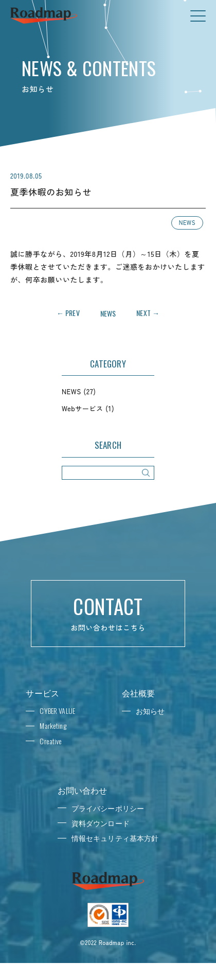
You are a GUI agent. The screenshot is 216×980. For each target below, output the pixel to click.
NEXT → (148, 313)
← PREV (68, 313)
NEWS (187, 222)
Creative (51, 741)
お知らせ (150, 711)
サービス (42, 693)
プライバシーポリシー (108, 808)
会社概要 (139, 693)
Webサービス (82, 408)
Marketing (53, 725)
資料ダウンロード (101, 823)
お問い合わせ (83, 790)
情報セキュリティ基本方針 (115, 838)
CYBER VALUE (57, 711)
